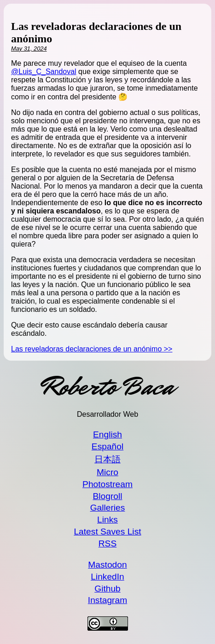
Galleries (108, 508)
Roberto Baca (108, 387)
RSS (107, 543)
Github (107, 589)
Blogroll (108, 496)
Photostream (107, 484)
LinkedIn (107, 577)
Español (107, 446)
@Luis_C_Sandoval (44, 72)
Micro (107, 472)
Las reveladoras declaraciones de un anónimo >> (92, 349)
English (107, 434)
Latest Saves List (107, 532)
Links (107, 520)
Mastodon (107, 565)
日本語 (107, 459)
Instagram (107, 600)
